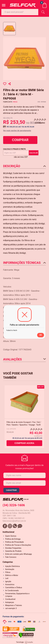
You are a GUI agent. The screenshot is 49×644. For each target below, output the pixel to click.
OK (41, 335)
